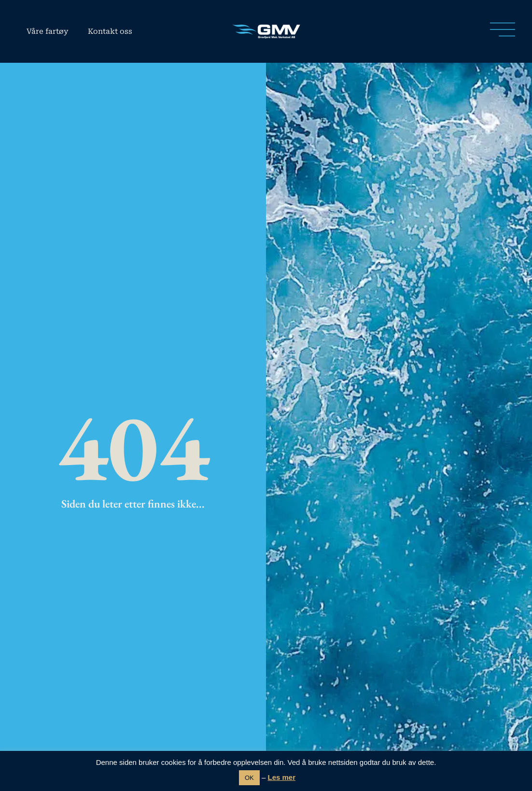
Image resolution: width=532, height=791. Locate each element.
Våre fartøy (48, 31)
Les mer (281, 777)
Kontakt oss (110, 31)
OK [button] (249, 778)
